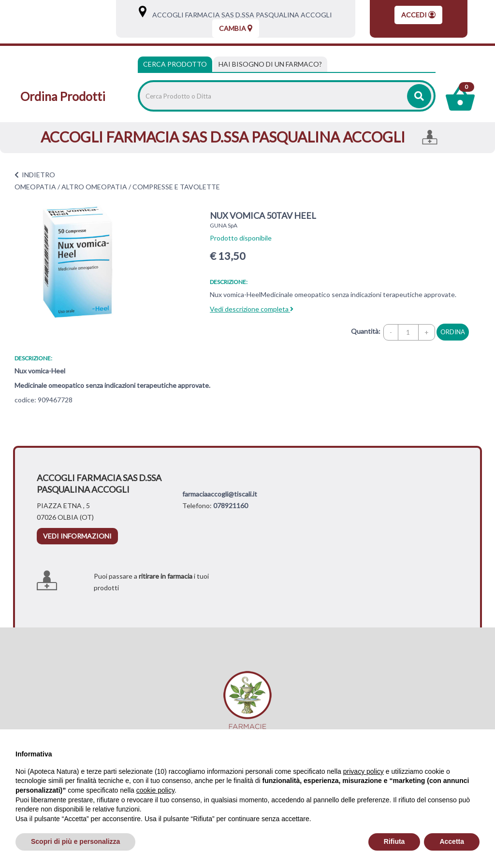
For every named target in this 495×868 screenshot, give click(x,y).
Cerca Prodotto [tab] (175, 64)
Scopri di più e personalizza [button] (75, 841)
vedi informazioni (77, 536)
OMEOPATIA (35, 187)
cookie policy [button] (155, 790)
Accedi (418, 15)
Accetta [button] (452, 841)
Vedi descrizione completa (252, 309)
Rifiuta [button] (394, 841)
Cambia (236, 28)
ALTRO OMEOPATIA (94, 187)
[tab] (270, 64)
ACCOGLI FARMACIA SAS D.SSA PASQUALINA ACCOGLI (240, 15)
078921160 (231, 505)
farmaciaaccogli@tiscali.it (220, 494)
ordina (453, 332)
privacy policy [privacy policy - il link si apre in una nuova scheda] (364, 771)
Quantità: (366, 331)
